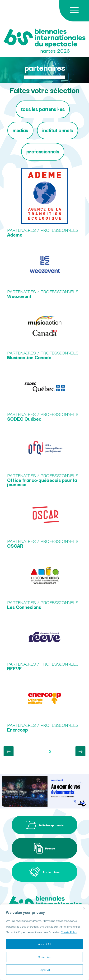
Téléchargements (44, 825)
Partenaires (44, 872)
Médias (20, 130)
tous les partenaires (43, 109)
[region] (44, 942)
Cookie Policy (69, 932)
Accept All (45, 944)
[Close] (84, 908)
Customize (44, 957)
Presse (44, 848)
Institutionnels (58, 130)
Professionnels (43, 151)
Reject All (45, 970)
